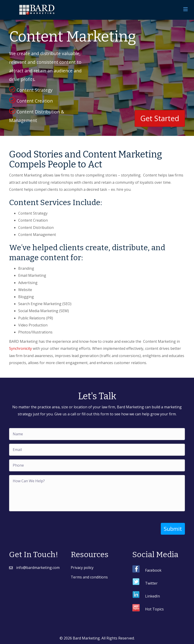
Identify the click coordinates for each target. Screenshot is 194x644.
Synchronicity (20, 348)
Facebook (153, 570)
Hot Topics (154, 609)
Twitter (151, 583)
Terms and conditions (89, 577)
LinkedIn (152, 596)
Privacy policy (82, 568)
